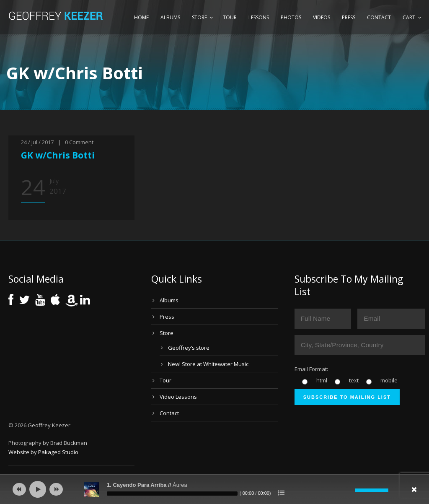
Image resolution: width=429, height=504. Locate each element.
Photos (291, 17)
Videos (322, 17)
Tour (230, 17)
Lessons (259, 17)
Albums (170, 17)
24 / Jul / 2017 (37, 142)
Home (141, 17)
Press (349, 17)
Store (199, 17)
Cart (409, 17)
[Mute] (349, 490)
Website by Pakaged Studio (43, 452)
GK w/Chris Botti (58, 155)
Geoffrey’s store (189, 348)
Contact (379, 17)
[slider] (172, 494)
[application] (214, 489)
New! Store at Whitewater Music (208, 364)
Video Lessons (178, 397)
